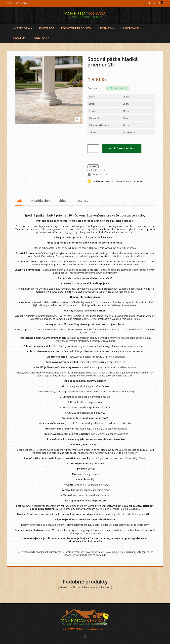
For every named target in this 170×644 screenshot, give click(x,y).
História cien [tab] (40, 201)
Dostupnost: (94, 88)
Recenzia (82, 201)
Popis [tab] (19, 201)
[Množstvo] (93, 149)
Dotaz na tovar (98, 174)
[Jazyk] (22, 3)
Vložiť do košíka (122, 148)
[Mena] (10, 3)
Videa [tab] (63, 201)
